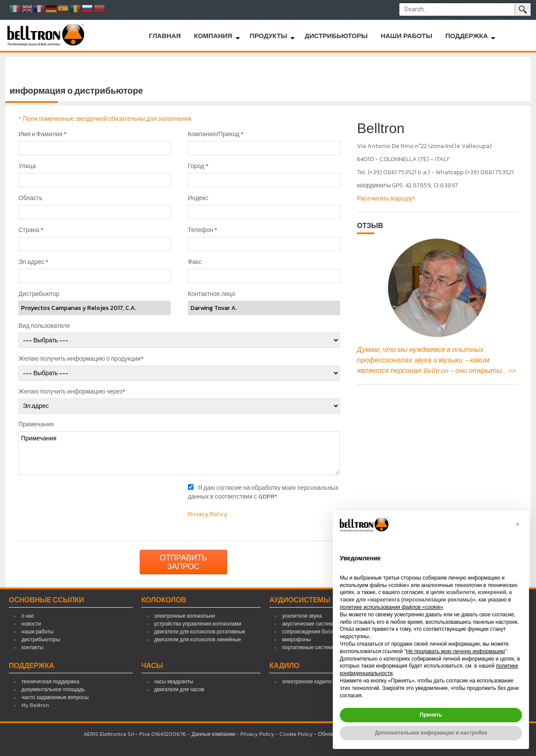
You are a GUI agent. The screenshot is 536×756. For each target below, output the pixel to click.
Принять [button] (431, 715)
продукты (268, 36)
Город (198, 166)
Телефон (203, 230)
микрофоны (296, 640)
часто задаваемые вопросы (55, 697)
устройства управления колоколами (198, 624)
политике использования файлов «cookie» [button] (391, 607)
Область (30, 198)
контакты (32, 647)
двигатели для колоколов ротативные (200, 632)
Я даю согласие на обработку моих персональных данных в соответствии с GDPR (263, 492)
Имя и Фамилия (42, 134)
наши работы (406, 36)
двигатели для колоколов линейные (198, 640)
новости (31, 624)
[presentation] (89, 501)
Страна (31, 230)
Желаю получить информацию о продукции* (81, 359)
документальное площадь (53, 689)
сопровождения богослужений (319, 632)
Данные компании (213, 734)
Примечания (36, 425)
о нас (28, 616)
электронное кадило (307, 682)
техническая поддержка (50, 682)
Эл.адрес (33, 262)
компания (213, 36)
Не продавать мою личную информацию (455, 651)
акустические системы (309, 624)
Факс (195, 262)
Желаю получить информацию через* (72, 392)
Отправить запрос (183, 562)
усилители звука (302, 616)
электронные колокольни (185, 616)
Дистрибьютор (39, 294)
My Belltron (35, 705)
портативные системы (309, 647)
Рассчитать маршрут (386, 199)
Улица (27, 166)
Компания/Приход (216, 134)
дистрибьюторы (336, 36)
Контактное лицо (212, 294)
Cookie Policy (296, 734)
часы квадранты (174, 682)
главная (165, 36)
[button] (518, 524)
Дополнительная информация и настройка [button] (431, 733)
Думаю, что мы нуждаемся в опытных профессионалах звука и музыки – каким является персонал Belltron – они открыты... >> (436, 360)
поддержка (467, 36)
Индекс (198, 198)
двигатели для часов (179, 689)
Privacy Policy (208, 514)
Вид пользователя (44, 326)
